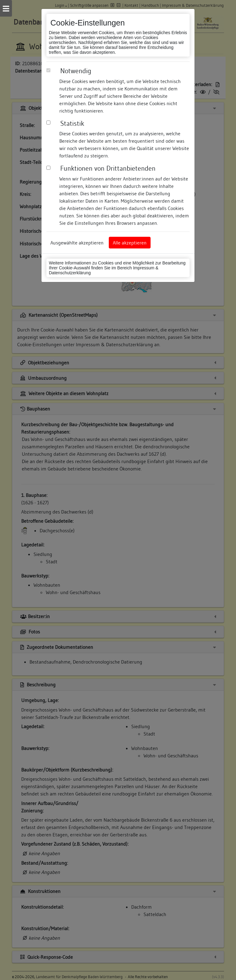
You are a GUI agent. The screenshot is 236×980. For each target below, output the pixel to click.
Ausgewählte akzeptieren (77, 243)
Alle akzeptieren (130, 243)
